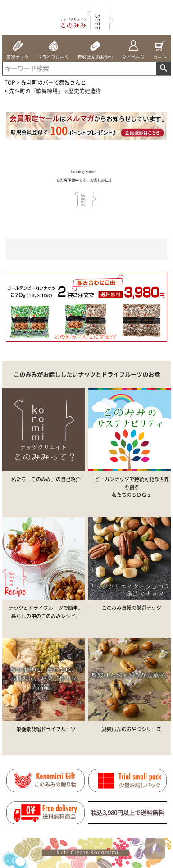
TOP (10, 82)
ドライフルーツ (53, 48)
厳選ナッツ (18, 48)
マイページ (133, 48)
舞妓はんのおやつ (96, 48)
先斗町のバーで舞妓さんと (54, 82)
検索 (163, 68)
